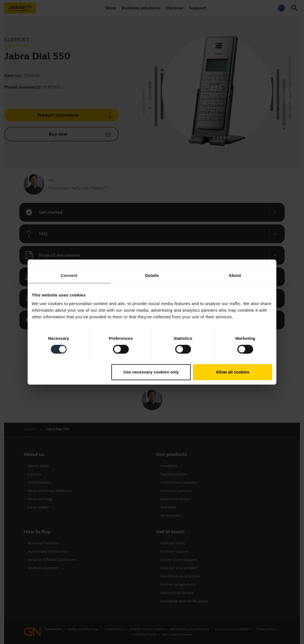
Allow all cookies (233, 372)
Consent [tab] (69, 275)
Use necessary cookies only (151, 372)
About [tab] (235, 275)
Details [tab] (152, 275)
